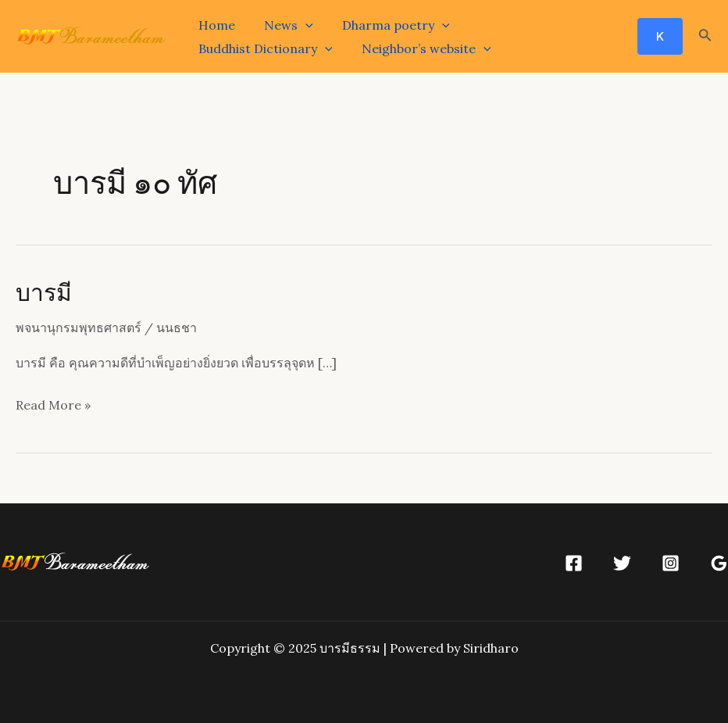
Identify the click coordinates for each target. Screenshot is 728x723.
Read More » (53, 403)
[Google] (719, 563)
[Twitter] (622, 563)
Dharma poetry (386, 25)
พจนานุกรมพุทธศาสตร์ (79, 327)
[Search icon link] (705, 37)
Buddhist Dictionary (531, 25)
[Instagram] (671, 563)
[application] (299, 25)
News (282, 25)
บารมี (44, 292)
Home (214, 25)
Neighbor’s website (261, 48)
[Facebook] (574, 563)
